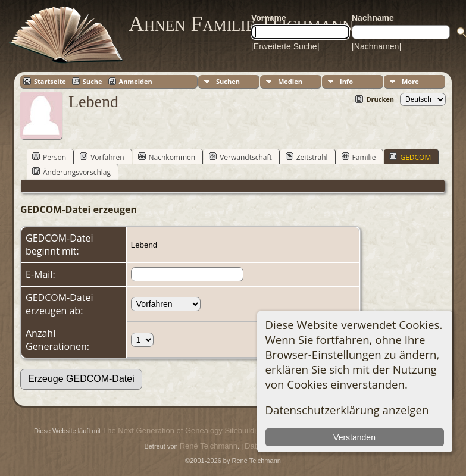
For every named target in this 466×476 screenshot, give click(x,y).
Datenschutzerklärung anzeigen (347, 410)
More (410, 81)
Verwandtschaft (240, 157)
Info (346, 81)
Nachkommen (167, 157)
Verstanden (354, 437)
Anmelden (136, 81)
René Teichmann (209, 446)
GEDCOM (410, 157)
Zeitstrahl (307, 157)
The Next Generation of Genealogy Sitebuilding (183, 430)
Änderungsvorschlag (71, 172)
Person (49, 157)
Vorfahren (102, 157)
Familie (359, 157)
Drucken (380, 99)
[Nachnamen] (376, 46)
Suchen (228, 81)
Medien (290, 81)
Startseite (50, 81)
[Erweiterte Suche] (285, 46)
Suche (93, 81)
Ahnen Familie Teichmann (241, 24)
